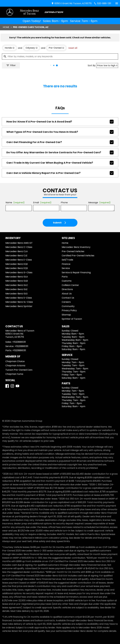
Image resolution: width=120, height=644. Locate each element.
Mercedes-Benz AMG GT (19, 243)
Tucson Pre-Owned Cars (19, 370)
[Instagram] (12, 386)
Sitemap (66, 315)
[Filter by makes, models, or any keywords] (60, 57)
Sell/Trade (67, 260)
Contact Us (68, 298)
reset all (73, 48)
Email (42, 203)
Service (66, 268)
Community (68, 306)
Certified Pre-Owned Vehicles (78, 256)
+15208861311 (19, 342)
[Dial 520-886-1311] (102, 3)
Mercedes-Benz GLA (17, 277)
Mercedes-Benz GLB (17, 281)
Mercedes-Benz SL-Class (19, 302)
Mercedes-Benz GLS (16, 294)
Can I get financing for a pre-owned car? (60, 142)
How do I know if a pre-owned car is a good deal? (60, 122)
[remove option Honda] (10, 48)
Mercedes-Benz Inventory (76, 247)
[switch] (117, 3)
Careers (66, 302)
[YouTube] (17, 386)
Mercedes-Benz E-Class (19, 260)
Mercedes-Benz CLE (16, 256)
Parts (65, 277)
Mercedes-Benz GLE (16, 289)
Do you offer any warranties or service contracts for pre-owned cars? (60, 152)
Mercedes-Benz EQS (17, 268)
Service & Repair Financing (76, 272)
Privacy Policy (69, 310)
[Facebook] (7, 386)
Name (15, 203)
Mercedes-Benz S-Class (19, 298)
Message (99, 203)
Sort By (92, 65)
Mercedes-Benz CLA (17, 251)
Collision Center (70, 285)
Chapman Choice (15, 361)
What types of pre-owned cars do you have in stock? (60, 132)
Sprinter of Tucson (72, 319)
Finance (66, 264)
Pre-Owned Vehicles (73, 251)
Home (6, 27)
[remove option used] (56, 48)
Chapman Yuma (14, 374)
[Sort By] (107, 65)
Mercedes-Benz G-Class (19, 272)
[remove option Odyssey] (32, 48)
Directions (67, 289)
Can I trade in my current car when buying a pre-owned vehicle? (60, 163)
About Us (67, 294)
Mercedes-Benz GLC (17, 285)
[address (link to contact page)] (71, 3)
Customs (67, 281)
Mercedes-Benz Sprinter (19, 306)
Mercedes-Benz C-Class (19, 247)
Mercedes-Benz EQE (17, 264)
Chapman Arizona (15, 366)
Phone (64, 203)
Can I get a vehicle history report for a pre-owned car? (60, 173)
